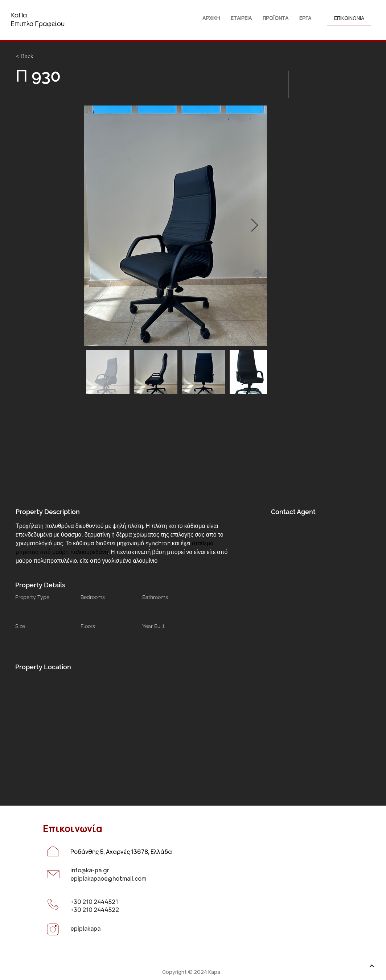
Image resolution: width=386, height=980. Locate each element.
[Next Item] (254, 226)
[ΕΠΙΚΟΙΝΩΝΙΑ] (349, 18)
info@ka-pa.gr (90, 870)
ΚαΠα (19, 15)
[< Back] (41, 56)
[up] (372, 966)
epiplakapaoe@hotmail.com (108, 878)
